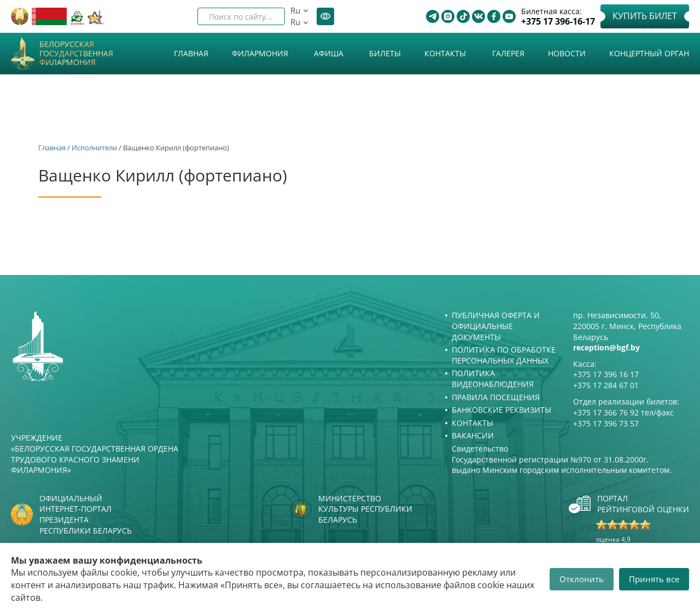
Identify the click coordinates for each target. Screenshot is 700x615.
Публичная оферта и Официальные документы (496, 326)
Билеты (385, 53)
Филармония (260, 53)
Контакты (445, 53)
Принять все (654, 579)
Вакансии (473, 435)
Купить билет (645, 16)
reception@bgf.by (606, 347)
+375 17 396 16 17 (606, 374)
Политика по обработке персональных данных (504, 355)
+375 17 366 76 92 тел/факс (623, 412)
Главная (191, 53)
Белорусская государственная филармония (76, 54)
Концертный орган (649, 53)
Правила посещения (496, 397)
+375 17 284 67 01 (606, 385)
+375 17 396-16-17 (558, 22)
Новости (567, 53)
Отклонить (582, 579)
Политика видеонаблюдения (493, 379)
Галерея (508, 53)
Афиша (329, 53)
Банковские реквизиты (501, 410)
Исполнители (94, 148)
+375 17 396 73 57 (606, 423)
